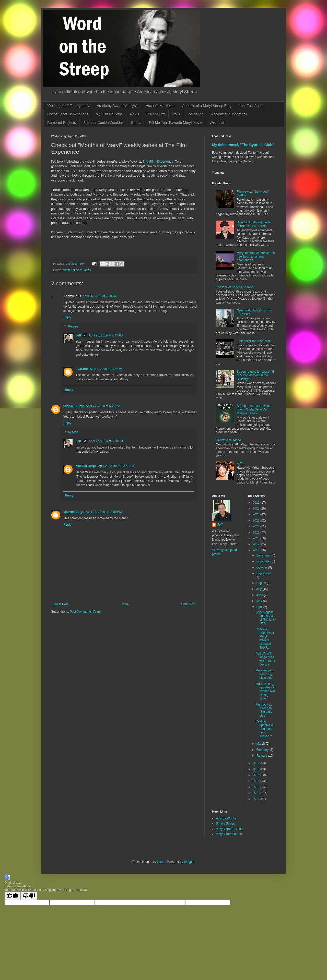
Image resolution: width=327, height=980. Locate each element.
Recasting (195, 114)
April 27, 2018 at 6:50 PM (106, 441)
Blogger (189, 862)
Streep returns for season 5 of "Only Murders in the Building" (255, 375)
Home (125, 604)
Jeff (78, 335)
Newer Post (60, 604)
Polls (176, 114)
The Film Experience (158, 161)
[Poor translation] (29, 896)
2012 (256, 793)
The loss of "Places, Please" (235, 287)
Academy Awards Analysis (118, 106)
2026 (256, 503)
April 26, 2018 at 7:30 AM (100, 296)
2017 (256, 763)
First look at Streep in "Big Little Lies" (264, 710)
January (262, 756)
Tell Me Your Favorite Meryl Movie (176, 123)
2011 (256, 799)
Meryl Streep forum (229, 834)
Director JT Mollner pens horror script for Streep (254, 224)
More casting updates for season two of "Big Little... (265, 691)
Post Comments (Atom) (86, 612)
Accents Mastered (160, 106)
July (259, 589)
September (264, 573)
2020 (256, 538)
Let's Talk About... (253, 106)
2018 (256, 550)
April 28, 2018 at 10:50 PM (104, 512)
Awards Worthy (226, 818)
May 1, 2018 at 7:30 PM (106, 369)
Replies (73, 326)
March (261, 744)
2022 (256, 526)
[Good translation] (13, 896)
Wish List (217, 123)
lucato (161, 862)
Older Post (188, 604)
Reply (67, 317)
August (261, 583)
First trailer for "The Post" (254, 341)
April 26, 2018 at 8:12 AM (106, 335)
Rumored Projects (62, 123)
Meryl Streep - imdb (229, 829)
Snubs (136, 123)
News (135, 114)
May (260, 601)
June (260, 595)
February (263, 750)
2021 (256, 533)
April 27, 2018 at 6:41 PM (103, 406)
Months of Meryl (73, 270)
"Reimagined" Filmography (68, 106)
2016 (256, 769)
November (264, 561)
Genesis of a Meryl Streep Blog (207, 106)
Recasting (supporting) (229, 114)
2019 (256, 544)
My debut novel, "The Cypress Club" (243, 145)
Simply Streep (225, 824)
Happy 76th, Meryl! (229, 440)
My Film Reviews (109, 114)
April (260, 607)
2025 (240, 463)
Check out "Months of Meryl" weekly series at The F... (265, 638)
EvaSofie (82, 369)
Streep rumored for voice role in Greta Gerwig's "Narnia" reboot (254, 410)
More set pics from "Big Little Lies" (265, 674)
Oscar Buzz (156, 114)
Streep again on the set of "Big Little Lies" (266, 618)
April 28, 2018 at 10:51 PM (116, 466)
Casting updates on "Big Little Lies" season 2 (265, 729)
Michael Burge (74, 406)
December (264, 555)
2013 (256, 787)
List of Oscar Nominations (68, 114)
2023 (256, 521)
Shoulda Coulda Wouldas (103, 123)
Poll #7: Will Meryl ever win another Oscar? (265, 659)
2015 (256, 775)
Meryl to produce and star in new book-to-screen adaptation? (256, 257)
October (262, 567)
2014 (256, 781)
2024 (256, 514)
